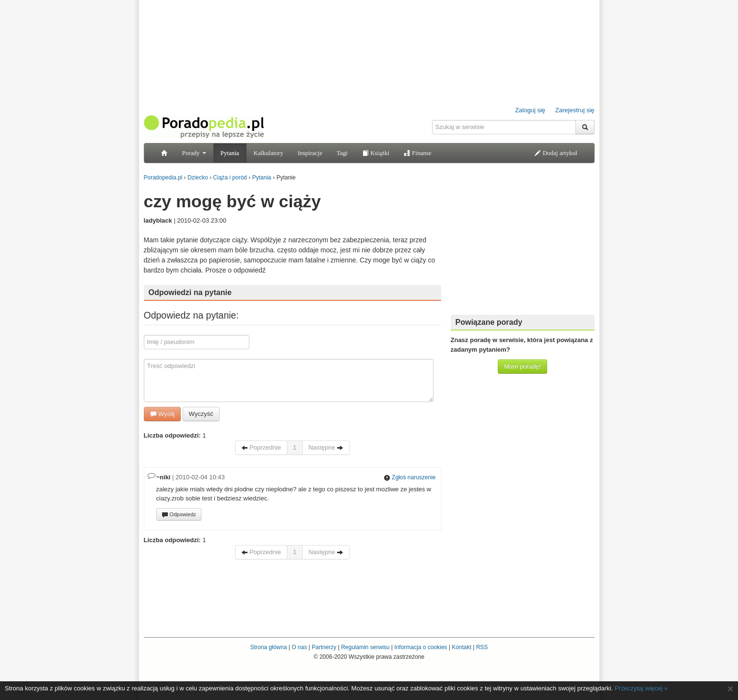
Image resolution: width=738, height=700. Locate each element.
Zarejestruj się (575, 110)
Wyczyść (201, 414)
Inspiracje (310, 153)
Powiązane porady (489, 322)
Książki (376, 153)
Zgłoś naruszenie (410, 477)
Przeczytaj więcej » (641, 688)
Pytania (230, 153)
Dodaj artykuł (556, 153)
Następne (326, 447)
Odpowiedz (179, 515)
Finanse (418, 153)
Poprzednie (261, 447)
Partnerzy (324, 647)
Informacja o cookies (421, 647)
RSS (482, 647)
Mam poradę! (522, 366)
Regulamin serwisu (365, 647)
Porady (194, 153)
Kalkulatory (269, 153)
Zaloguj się (530, 110)
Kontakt (462, 647)
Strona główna (269, 647)
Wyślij (162, 414)
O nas (299, 647)
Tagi (342, 153)
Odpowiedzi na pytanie (190, 292)
